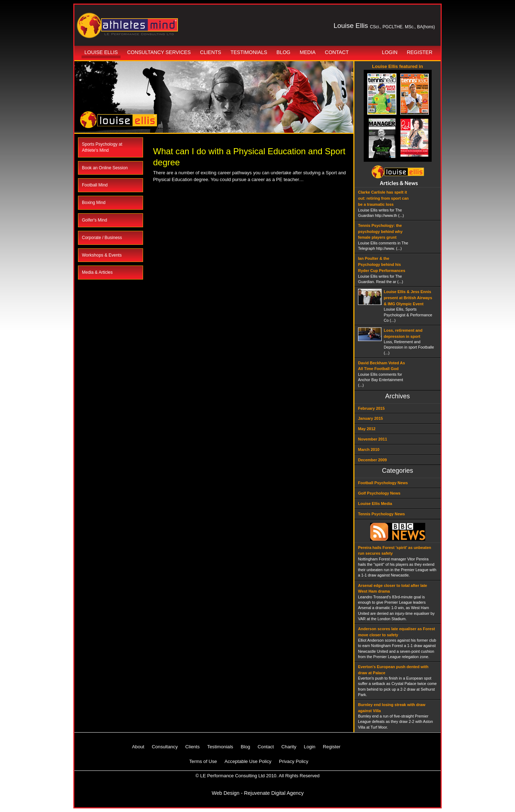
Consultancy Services (159, 52)
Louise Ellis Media (375, 504)
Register (420, 52)
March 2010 (369, 449)
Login (390, 52)
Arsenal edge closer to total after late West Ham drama (393, 589)
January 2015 (371, 418)
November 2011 (372, 439)
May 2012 (367, 429)
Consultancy (165, 747)
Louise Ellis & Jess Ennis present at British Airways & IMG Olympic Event (408, 298)
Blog (283, 52)
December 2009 (372, 460)
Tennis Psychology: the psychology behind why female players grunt (380, 232)
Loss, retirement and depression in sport (403, 333)
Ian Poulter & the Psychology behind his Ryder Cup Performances (382, 264)
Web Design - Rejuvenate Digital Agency (258, 793)
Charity (289, 747)
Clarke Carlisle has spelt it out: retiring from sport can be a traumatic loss (383, 198)
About (138, 747)
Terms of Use (203, 761)
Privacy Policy (294, 761)
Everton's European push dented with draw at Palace (393, 670)
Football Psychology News (383, 483)
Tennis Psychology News (381, 514)
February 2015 (371, 408)
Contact (337, 52)
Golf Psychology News (379, 493)
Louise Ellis (101, 52)
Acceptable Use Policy (248, 761)
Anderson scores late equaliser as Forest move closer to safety (396, 632)
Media (308, 52)
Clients (210, 52)
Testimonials (249, 52)
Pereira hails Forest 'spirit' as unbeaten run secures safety (395, 551)
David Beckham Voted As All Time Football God (381, 366)
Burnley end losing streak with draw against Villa (392, 708)
